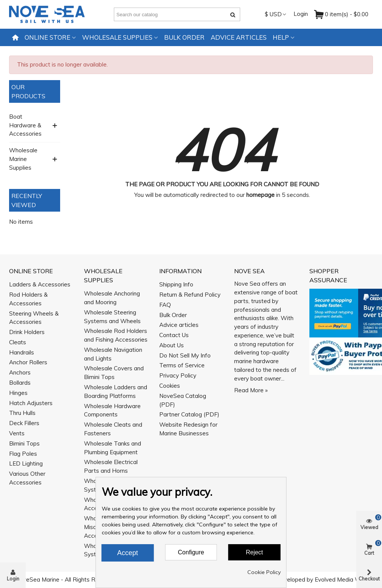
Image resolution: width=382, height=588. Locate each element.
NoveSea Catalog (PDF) (183, 400)
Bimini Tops (24, 443)
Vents (17, 433)
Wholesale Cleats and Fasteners (113, 429)
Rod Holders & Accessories (28, 299)
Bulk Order (184, 37)
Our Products (28, 91)
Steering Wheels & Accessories (34, 318)
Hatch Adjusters (31, 403)
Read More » (251, 390)
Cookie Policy (264, 572)
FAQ (165, 305)
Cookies (170, 386)
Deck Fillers (24, 423)
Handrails (22, 352)
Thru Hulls (22, 413)
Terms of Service (182, 365)
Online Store (47, 37)
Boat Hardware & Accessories (25, 125)
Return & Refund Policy (190, 295)
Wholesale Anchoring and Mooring (112, 298)
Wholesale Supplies (117, 37)
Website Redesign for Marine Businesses (188, 429)
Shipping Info (176, 284)
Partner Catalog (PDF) (189, 414)
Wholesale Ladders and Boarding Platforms (116, 391)
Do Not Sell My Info (185, 355)
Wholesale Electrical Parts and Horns (111, 466)
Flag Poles (23, 454)
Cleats (18, 342)
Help (281, 37)
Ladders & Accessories (40, 284)
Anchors (20, 372)
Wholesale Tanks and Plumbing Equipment (113, 448)
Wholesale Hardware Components (112, 410)
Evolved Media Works (343, 579)
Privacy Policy (178, 375)
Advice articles (239, 37)
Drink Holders (27, 332)
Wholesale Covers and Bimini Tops (114, 373)
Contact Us (174, 335)
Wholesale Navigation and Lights (113, 354)
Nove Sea (249, 271)
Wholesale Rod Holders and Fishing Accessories (116, 335)
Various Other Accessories (27, 478)
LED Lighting (26, 463)
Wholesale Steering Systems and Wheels (112, 317)
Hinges (18, 393)
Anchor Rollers (28, 362)
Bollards (20, 383)
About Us (172, 345)
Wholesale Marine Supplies (23, 159)
